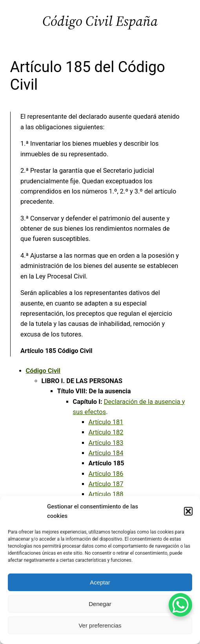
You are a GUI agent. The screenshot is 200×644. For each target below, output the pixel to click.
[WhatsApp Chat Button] (180, 605)
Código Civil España (100, 21)
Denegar (100, 604)
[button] (188, 511)
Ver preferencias (100, 625)
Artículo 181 (106, 422)
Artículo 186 (106, 474)
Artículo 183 (106, 443)
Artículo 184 (106, 453)
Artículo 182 (106, 432)
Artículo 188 (106, 494)
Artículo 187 (106, 484)
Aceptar (100, 582)
